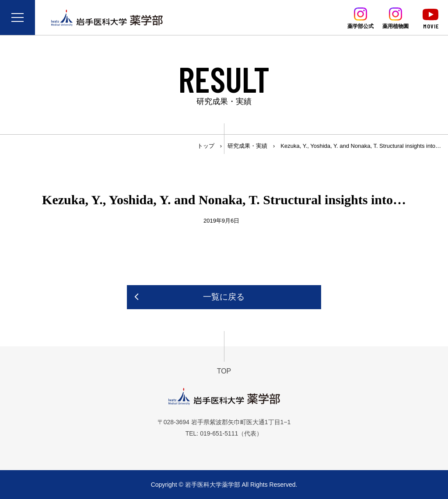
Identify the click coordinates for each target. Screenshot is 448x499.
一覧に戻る (224, 297)
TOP (224, 371)
